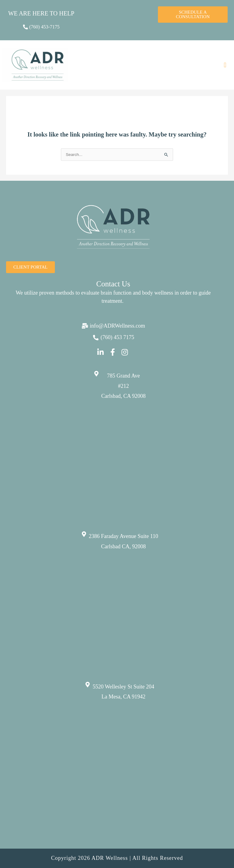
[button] (225, 65)
